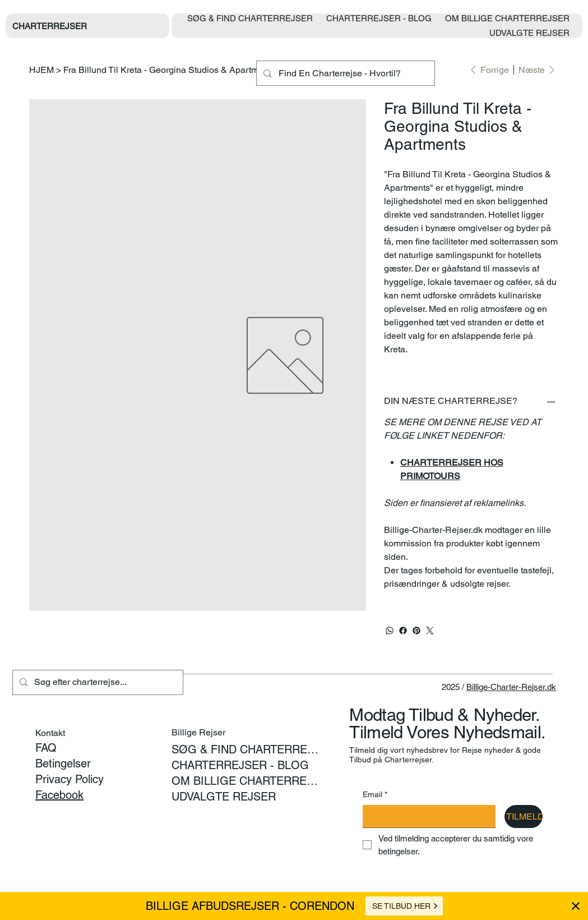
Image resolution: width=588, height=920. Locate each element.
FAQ (46, 748)
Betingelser (63, 763)
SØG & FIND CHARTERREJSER (245, 749)
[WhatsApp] (390, 631)
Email (375, 795)
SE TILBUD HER (405, 906)
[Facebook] (403, 631)
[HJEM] (41, 70)
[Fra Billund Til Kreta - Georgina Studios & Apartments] (169, 70)
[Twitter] (430, 631)
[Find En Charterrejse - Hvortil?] (345, 73)
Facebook (59, 795)
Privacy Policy (70, 779)
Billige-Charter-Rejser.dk (511, 687)
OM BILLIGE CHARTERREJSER (245, 781)
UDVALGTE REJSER (224, 797)
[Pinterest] (416, 631)
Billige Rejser (198, 732)
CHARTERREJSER (50, 26)
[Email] (426, 816)
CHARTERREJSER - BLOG (240, 765)
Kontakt (50, 733)
